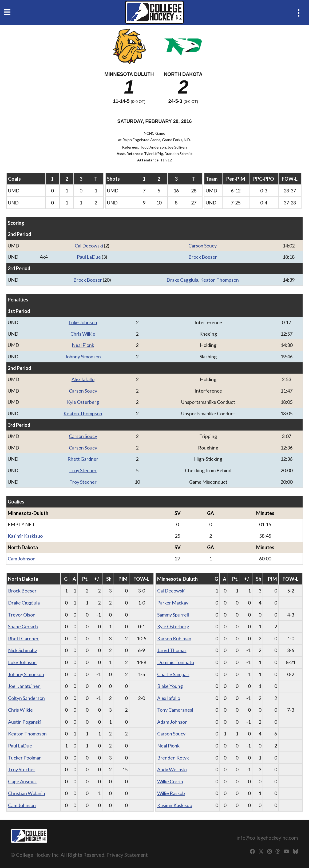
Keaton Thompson (219, 280)
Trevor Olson (22, 615)
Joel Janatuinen (24, 686)
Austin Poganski (25, 722)
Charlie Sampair (173, 674)
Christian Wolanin (27, 793)
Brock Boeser (203, 257)
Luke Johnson (83, 322)
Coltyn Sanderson (26, 698)
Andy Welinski (172, 769)
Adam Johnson (172, 722)
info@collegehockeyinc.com (267, 838)
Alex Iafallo (83, 379)
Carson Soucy (203, 246)
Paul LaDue (89, 257)
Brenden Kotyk (173, 758)
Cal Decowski (89, 246)
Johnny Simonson (83, 356)
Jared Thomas (172, 650)
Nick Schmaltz (23, 650)
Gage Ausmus (22, 781)
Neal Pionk (83, 345)
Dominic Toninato (176, 662)
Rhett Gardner (83, 459)
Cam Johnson (22, 559)
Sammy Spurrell (173, 615)
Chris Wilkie (83, 334)
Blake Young (170, 686)
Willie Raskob (171, 793)
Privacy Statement (127, 855)
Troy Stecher (83, 470)
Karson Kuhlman (174, 638)
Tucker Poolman (25, 758)
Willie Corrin (170, 781)
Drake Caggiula (182, 280)
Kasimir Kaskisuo (25, 536)
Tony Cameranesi (175, 710)
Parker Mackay (173, 603)
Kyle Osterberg (83, 402)
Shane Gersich (23, 626)
